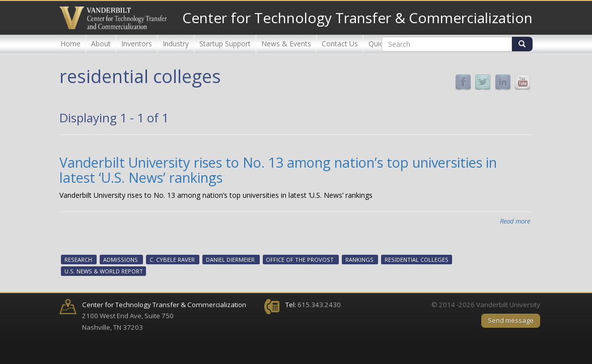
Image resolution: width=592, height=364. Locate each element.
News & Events (286, 44)
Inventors (137, 44)
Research (78, 260)
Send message (511, 320)
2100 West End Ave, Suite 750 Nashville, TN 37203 (164, 316)
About (101, 44)
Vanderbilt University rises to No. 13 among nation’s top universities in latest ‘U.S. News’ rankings (278, 170)
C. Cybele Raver (172, 260)
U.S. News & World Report (104, 271)
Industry (176, 44)
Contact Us (340, 44)
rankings (359, 260)
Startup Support (225, 44)
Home (70, 44)
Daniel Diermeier (230, 260)
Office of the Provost (300, 260)
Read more (515, 221)
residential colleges (417, 260)
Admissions (121, 260)
